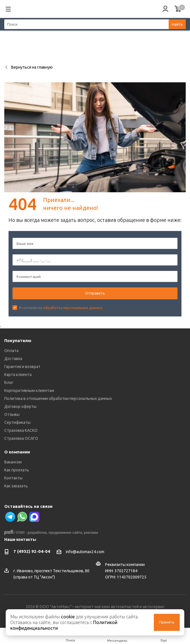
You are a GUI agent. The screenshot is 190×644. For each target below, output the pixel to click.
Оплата (11, 351)
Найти (177, 24)
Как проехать (17, 470)
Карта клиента (18, 375)
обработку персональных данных (73, 308)
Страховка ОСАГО (21, 438)
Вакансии (13, 462)
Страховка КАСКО (21, 430)
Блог (9, 383)
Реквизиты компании (125, 565)
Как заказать (16, 486)
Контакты (13, 478)
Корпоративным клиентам (29, 391)
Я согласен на (61, 308)
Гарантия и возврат (22, 367)
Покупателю (18, 341)
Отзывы (12, 414)
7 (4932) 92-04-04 (32, 551)
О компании (17, 452)
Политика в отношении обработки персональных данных (58, 398)
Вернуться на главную (28, 67)
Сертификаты (17, 422)
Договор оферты (20, 406)
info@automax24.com (85, 552)
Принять (167, 622)
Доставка (13, 359)
